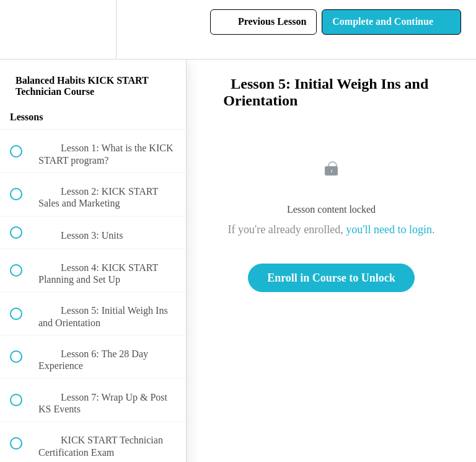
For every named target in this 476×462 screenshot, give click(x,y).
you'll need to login (389, 229)
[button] (23, 29)
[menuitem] (93, 29)
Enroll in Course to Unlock (331, 278)
